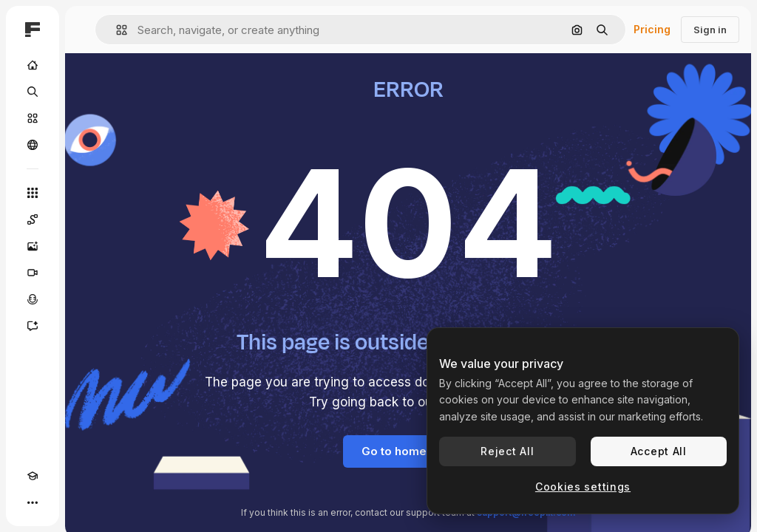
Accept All (659, 451)
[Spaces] (33, 219)
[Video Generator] (33, 273)
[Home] (33, 65)
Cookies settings (583, 487)
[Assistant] (33, 326)
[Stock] (33, 118)
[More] (33, 502)
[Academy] (33, 476)
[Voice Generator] (33, 299)
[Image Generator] (33, 246)
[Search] (33, 92)
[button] (116, 30)
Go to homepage (408, 451)
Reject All (507, 451)
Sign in (710, 30)
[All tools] (33, 193)
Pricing (652, 29)
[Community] (33, 145)
